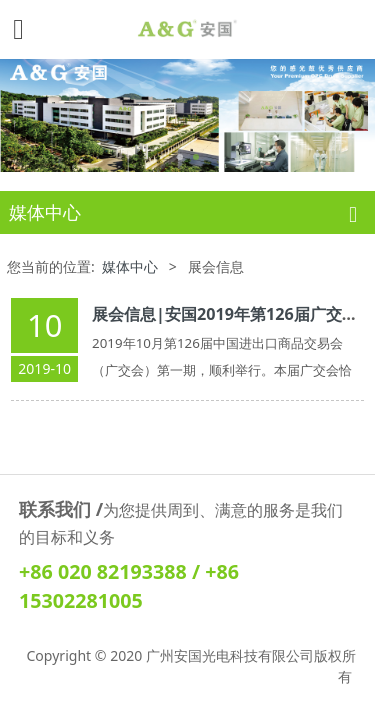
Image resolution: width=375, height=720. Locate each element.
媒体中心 (130, 265)
